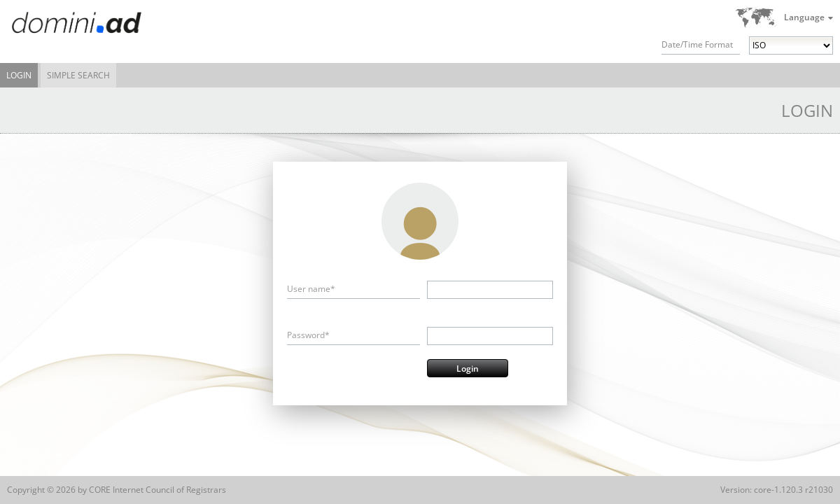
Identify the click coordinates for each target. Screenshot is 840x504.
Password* (308, 335)
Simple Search (78, 75)
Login (19, 75)
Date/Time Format (697, 44)
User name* (311, 289)
